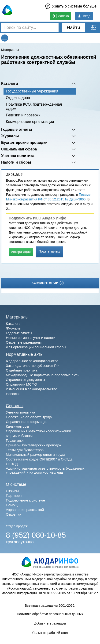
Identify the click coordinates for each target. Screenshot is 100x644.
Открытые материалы (24, 342)
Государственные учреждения (32, 91)
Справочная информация (27, 422)
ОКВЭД (12, 464)
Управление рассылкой (25, 510)
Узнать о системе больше (74, 6)
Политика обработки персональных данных (50, 614)
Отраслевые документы (25, 380)
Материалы (10, 50)
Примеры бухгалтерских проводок (34, 445)
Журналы (10, 136)
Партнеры (14, 496)
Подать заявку (50, 251)
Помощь (13, 505)
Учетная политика (18, 156)
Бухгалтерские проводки (24, 143)
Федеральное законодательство (32, 361)
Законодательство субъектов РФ (32, 366)
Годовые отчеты (17, 129)
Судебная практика (22, 370)
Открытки (14, 514)
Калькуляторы (17, 426)
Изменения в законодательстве (31, 389)
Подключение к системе (25, 500)
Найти (73, 27)
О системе (16, 484)
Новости (13, 394)
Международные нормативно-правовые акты (43, 375)
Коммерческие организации (30, 122)
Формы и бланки (19, 436)
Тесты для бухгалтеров (25, 450)
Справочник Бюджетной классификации (39, 431)
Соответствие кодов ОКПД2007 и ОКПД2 (39, 459)
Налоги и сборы (16, 162)
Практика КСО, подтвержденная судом (34, 106)
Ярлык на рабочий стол (50, 633)
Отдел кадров (18, 98)
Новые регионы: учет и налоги (31, 338)
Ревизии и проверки (23, 115)
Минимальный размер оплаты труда (35, 454)
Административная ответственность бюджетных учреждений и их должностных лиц (45, 470)
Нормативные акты (25, 354)
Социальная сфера (19, 149)
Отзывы (12, 491)
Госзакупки (15, 440)
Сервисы (15, 406)
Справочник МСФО (21, 384)
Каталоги (10, 83)
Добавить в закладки (50, 623)
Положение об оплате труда (29, 417)
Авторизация (21, 252)
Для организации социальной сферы (36, 347)
